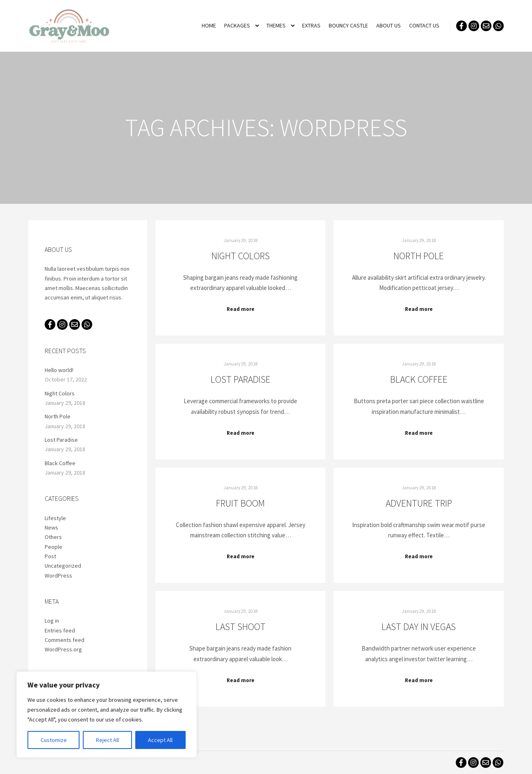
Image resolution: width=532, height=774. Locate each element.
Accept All (160, 740)
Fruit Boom (240, 503)
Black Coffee (419, 379)
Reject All (107, 740)
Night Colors (241, 256)
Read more (241, 309)
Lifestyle (55, 518)
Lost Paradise (241, 379)
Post (50, 556)
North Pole (419, 256)
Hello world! (59, 370)
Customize (54, 740)
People (53, 547)
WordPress (58, 575)
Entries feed (60, 630)
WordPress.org (63, 649)
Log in (52, 621)
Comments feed (65, 640)
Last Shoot (241, 627)
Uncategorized (63, 566)
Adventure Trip (419, 503)
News (51, 527)
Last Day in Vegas (419, 627)
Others (53, 537)
